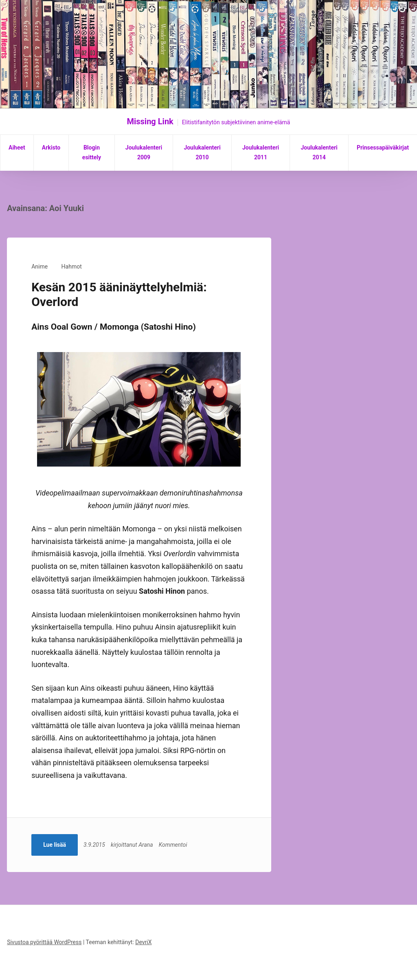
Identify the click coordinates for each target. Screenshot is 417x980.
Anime (40, 266)
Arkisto (51, 148)
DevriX (143, 942)
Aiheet (17, 148)
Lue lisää (55, 845)
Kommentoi (173, 845)
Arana (146, 845)
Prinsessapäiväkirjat (383, 148)
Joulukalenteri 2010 (202, 152)
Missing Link (150, 121)
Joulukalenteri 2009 (144, 152)
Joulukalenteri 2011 (261, 152)
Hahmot (72, 266)
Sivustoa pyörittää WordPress (44, 942)
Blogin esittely (92, 152)
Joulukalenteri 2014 (319, 152)
